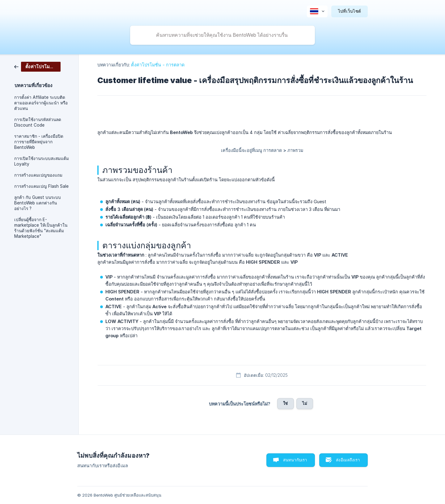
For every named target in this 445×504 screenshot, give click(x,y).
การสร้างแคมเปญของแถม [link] (38, 175)
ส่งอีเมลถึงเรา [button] (348, 460)
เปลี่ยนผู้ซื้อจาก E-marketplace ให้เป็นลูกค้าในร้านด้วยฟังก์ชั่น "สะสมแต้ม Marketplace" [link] (41, 228)
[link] (37, 66)
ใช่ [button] (285, 403)
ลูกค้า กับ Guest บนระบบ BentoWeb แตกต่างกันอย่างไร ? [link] (38, 203)
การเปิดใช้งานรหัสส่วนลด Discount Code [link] (38, 122)
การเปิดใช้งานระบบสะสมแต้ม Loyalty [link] (42, 161)
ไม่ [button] (305, 403)
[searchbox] (222, 35)
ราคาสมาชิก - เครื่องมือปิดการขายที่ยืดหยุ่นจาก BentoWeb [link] (39, 142)
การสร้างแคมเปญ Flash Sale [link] (41, 186)
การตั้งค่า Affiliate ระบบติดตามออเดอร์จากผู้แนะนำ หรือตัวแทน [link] (41, 103)
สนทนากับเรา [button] (295, 460)
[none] (317, 11)
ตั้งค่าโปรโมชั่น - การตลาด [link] (158, 65)
